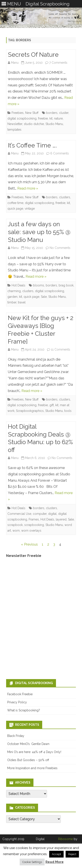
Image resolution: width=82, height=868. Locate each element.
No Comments (60, 248)
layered (61, 519)
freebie (43, 118)
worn (16, 531)
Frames (34, 519)
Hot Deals (18, 285)
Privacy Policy (17, 702)
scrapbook (15, 525)
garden (12, 297)
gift (52, 405)
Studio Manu (54, 124)
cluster (64, 113)
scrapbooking (34, 525)
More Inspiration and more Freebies (32, 768)
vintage (30, 209)
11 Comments (61, 349)
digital (52, 514)
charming (14, 291)
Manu (15, 63)
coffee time (15, 203)
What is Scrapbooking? (24, 710)
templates (14, 130)
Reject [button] (72, 854)
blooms (39, 285)
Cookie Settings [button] (32, 862)
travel (22, 302)
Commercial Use (19, 514)
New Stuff (32, 113)
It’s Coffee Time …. (32, 145)
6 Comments (60, 153)
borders (52, 113)
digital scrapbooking (22, 118)
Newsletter (15, 124)
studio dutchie (34, 124)
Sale (44, 297)
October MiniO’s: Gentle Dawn (28, 744)
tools (68, 411)
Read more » (28, 188)
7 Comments (58, 63)
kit (51, 118)
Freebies (18, 113)
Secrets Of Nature (33, 55)
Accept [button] (56, 854)
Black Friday (16, 736)
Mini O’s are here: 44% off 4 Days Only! (34, 752)
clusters (65, 197)
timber (12, 302)
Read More (55, 862)
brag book (66, 285)
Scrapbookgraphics (30, 411)
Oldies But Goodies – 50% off (28, 760)
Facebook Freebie (20, 694)
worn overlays (31, 531)
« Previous (29, 544)
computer (40, 514)
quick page (15, 209)
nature (58, 118)
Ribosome (65, 839)
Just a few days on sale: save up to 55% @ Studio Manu (39, 232)
